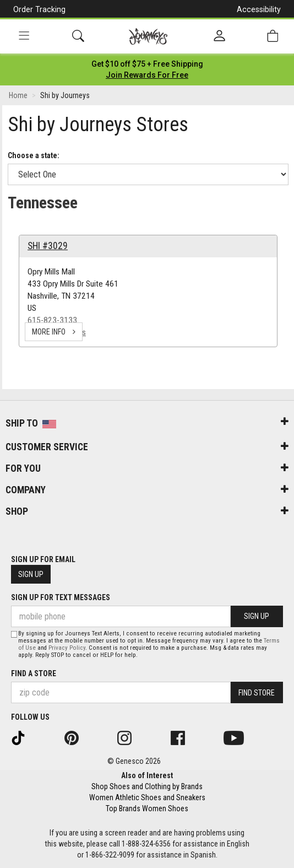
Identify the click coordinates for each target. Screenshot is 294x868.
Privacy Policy (67, 648)
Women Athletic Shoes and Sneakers (147, 797)
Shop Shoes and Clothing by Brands (147, 786)
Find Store (257, 693)
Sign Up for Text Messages (61, 597)
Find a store (34, 673)
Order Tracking (39, 9)
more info (54, 332)
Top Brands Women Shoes (147, 808)
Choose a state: (34, 155)
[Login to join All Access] (147, 64)
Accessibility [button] (259, 9)
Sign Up (31, 574)
